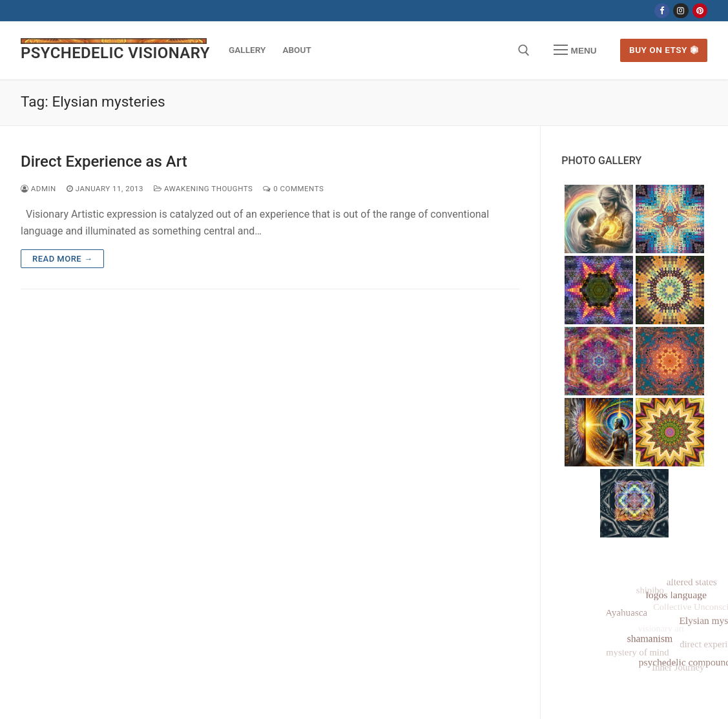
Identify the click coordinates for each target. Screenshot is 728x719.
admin (38, 189)
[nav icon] (575, 50)
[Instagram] (681, 11)
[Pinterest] (700, 11)
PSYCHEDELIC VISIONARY (115, 53)
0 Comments (293, 189)
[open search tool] (524, 50)
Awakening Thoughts (203, 189)
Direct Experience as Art (104, 162)
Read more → (62, 259)
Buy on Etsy (664, 50)
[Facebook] (662, 11)
